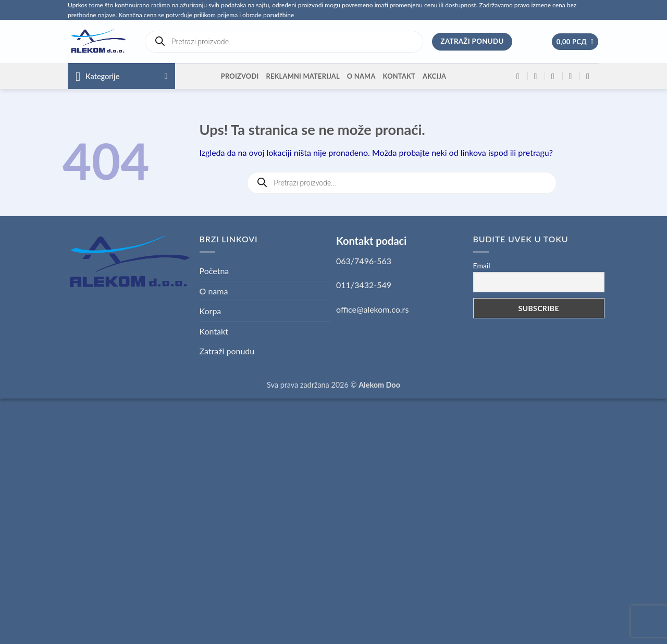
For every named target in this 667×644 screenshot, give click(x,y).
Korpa (211, 311)
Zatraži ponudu (227, 351)
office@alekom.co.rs (372, 309)
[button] (575, 42)
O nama (361, 76)
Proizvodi (240, 76)
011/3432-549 (364, 285)
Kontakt (399, 76)
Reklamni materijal (302, 76)
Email (482, 265)
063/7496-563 (364, 261)
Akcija (434, 76)
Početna (214, 271)
